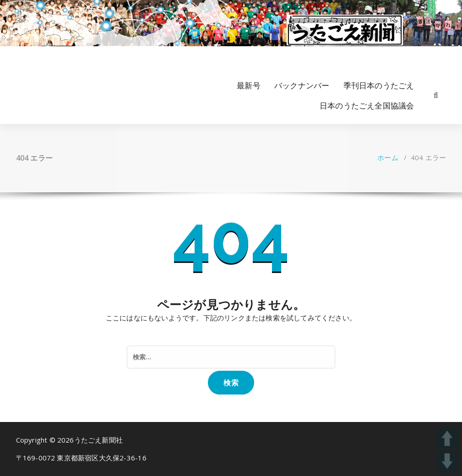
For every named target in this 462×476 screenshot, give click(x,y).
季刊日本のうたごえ (379, 85)
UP (447, 438)
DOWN (447, 461)
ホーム (388, 157)
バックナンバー (302, 85)
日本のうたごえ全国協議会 (367, 105)
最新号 (249, 85)
